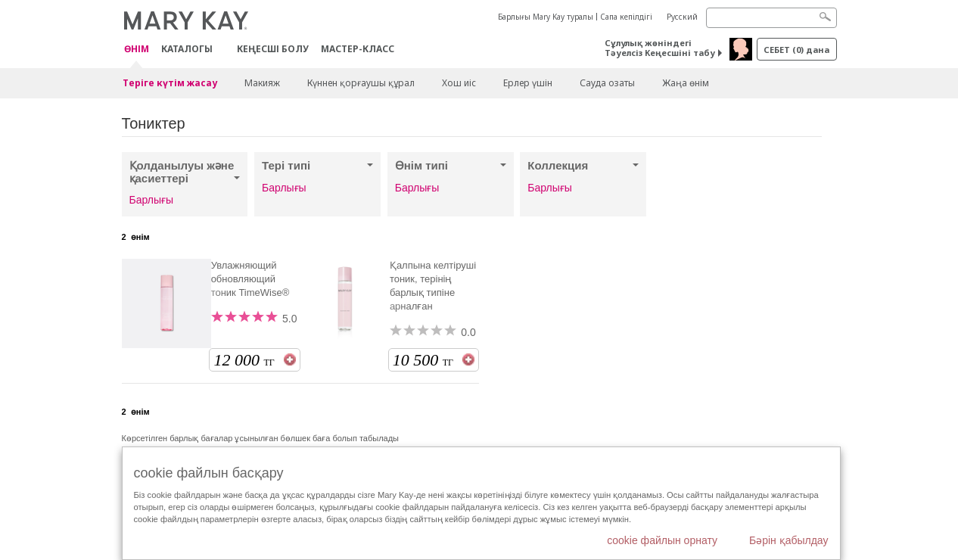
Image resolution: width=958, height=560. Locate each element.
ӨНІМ (137, 50)
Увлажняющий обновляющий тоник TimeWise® (250, 279)
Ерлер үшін (528, 83)
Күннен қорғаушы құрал (361, 83)
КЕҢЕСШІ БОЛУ (273, 49)
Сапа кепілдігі (626, 17)
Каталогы (187, 49)
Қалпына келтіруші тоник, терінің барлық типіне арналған (433, 286)
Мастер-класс (358, 49)
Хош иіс (459, 83)
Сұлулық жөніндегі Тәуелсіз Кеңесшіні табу (660, 48)
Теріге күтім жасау (170, 83)
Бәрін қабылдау (789, 540)
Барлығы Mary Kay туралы (546, 17)
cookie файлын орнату (662, 540)
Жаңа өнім (686, 83)
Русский (682, 17)
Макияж (262, 83)
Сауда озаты (607, 83)
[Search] (771, 18)
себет (796, 50)
